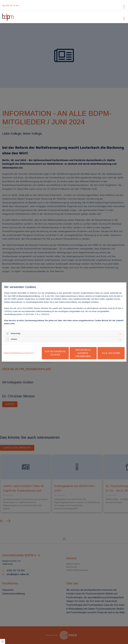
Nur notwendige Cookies (55, 353)
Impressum (29, 353)
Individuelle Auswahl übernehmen (83, 353)
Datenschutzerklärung (13, 353)
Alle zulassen (111, 353)
